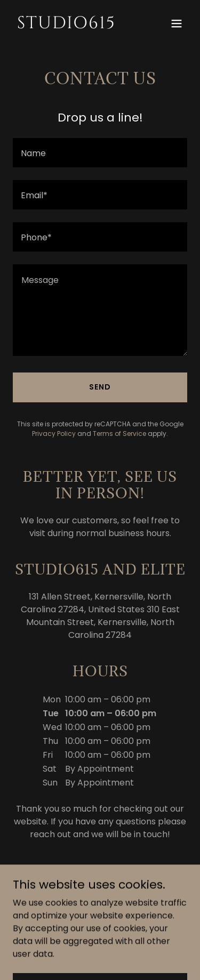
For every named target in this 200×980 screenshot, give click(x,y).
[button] (177, 23)
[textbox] (100, 153)
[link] (74, 25)
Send (100, 387)
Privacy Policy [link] (54, 434)
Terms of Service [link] (119, 434)
